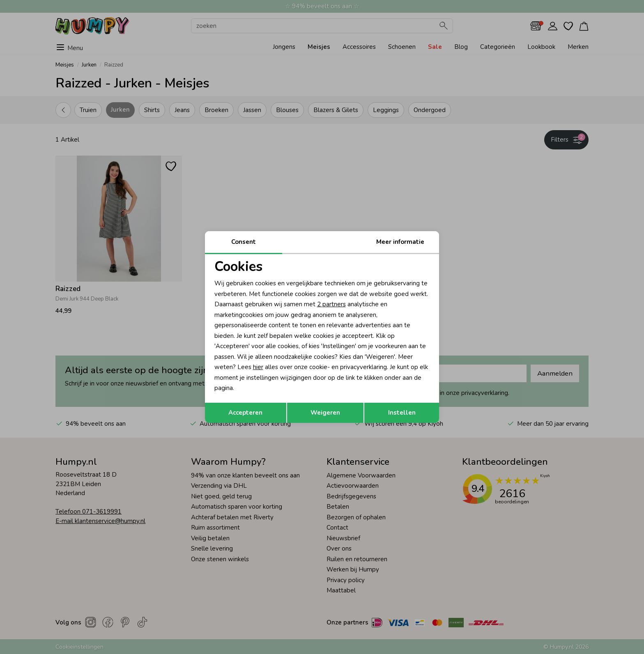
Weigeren (325, 413)
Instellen (402, 413)
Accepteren (245, 413)
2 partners (331, 304)
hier (258, 367)
